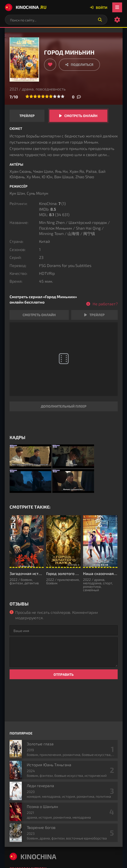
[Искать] (100, 20)
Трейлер (27, 116)
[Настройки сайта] (117, 20)
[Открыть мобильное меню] (117, 7)
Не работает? (105, 304)
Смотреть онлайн (81, 116)
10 (63, 96)
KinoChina (26, 7)
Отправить (64, 674)
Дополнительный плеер (64, 406)
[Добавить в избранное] (50, 65)
